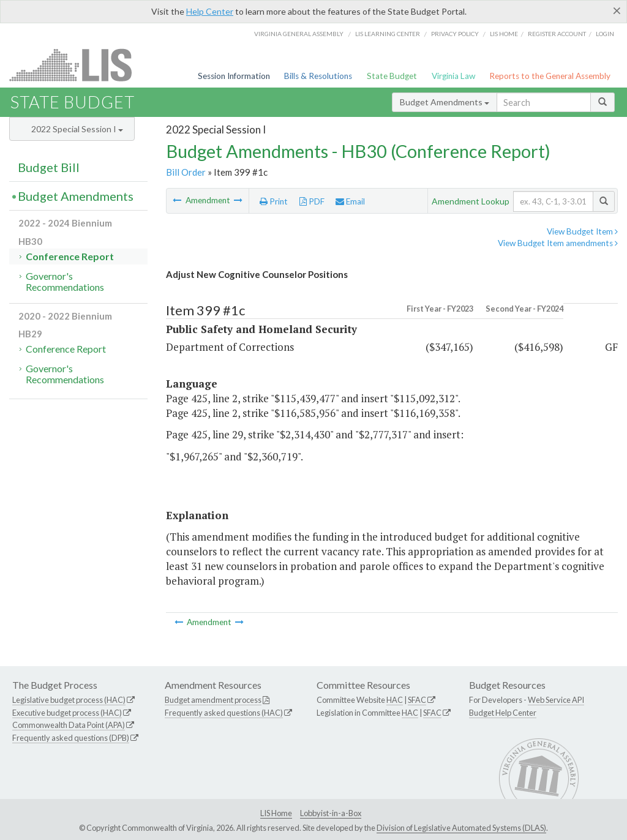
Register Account (557, 34)
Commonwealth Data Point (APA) (69, 725)
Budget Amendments (445, 102)
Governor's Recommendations (65, 281)
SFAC (417, 700)
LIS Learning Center (388, 34)
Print (274, 201)
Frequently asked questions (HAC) (224, 713)
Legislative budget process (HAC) (69, 700)
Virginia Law (453, 76)
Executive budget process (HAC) (67, 713)
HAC (395, 700)
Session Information (234, 76)
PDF (312, 201)
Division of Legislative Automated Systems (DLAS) (461, 828)
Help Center (210, 11)
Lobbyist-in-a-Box (331, 813)
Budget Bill (49, 167)
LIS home (504, 34)
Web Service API (556, 700)
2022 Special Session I (77, 129)
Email (350, 201)
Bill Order (186, 172)
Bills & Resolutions (318, 76)
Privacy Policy (455, 34)
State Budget (392, 76)
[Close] (617, 10)
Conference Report (70, 256)
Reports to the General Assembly (550, 76)
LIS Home (276, 813)
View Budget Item (582, 231)
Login (605, 34)
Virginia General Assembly (299, 34)
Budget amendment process (213, 700)
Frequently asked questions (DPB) (71, 738)
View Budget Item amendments (558, 243)
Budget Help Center (503, 713)
